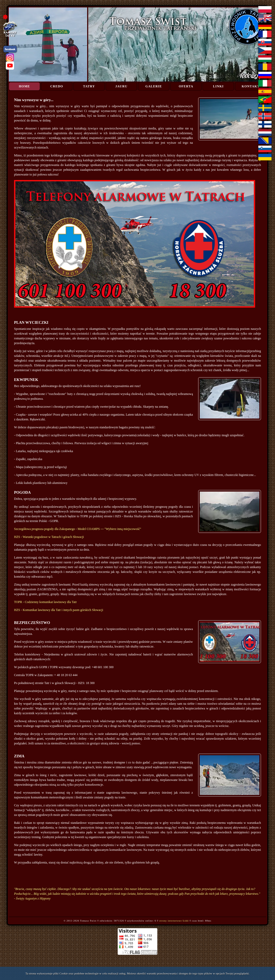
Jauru (121, 86)
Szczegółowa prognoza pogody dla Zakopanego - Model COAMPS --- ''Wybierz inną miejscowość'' (77, 529)
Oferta (186, 86)
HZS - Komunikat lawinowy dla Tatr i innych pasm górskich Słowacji (59, 610)
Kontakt (250, 86)
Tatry (89, 86)
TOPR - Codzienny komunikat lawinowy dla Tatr (45, 602)
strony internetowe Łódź (174, 921)
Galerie (154, 86)
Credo (57, 86)
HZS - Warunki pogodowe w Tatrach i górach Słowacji (49, 537)
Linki (218, 86)
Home (24, 86)
